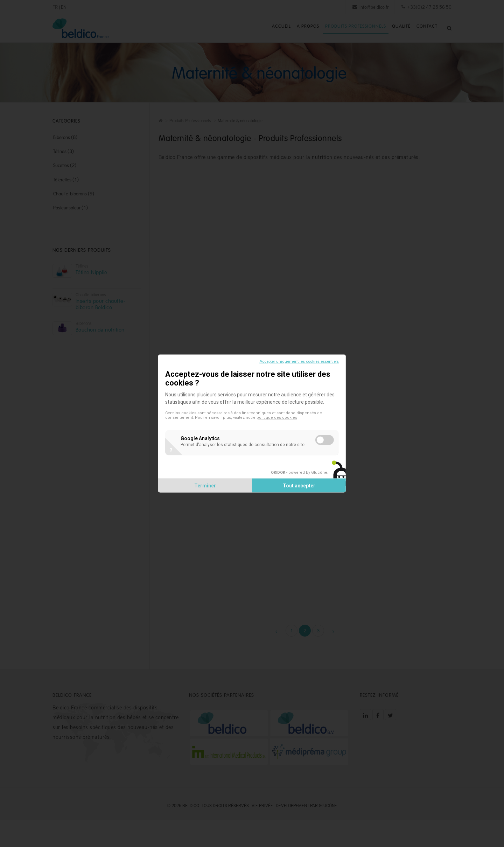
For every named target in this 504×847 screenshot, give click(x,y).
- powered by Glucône (293, 479)
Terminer (208, 492)
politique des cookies (283, 418)
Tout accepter (296, 492)
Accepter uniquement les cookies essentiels (293, 355)
